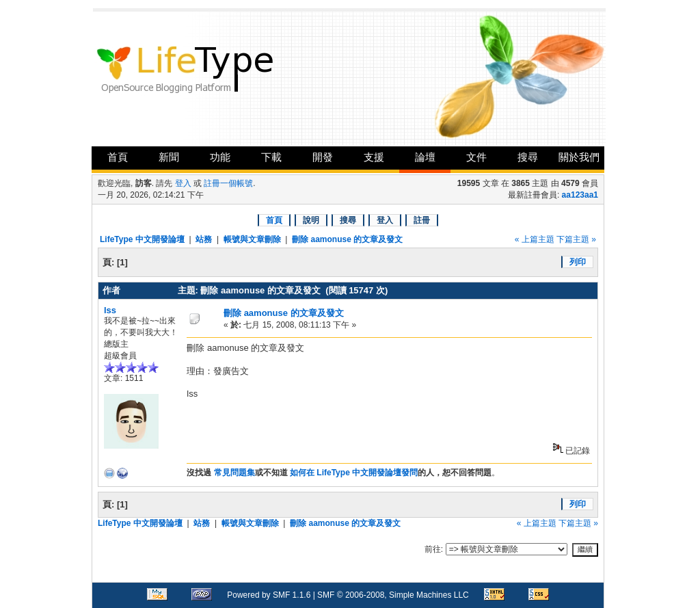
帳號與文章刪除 (252, 239)
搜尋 (528, 157)
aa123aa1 (580, 195)
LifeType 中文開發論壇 (142, 239)
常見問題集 (234, 473)
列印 (578, 262)
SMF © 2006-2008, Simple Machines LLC (393, 595)
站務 (204, 239)
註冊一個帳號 (228, 183)
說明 (311, 220)
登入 (183, 183)
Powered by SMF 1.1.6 (269, 595)
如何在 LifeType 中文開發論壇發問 (354, 473)
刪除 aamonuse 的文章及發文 (347, 239)
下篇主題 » (576, 239)
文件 (476, 157)
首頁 (118, 157)
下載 (271, 157)
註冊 (422, 220)
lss (110, 310)
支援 (374, 157)
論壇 (425, 157)
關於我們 (579, 157)
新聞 (169, 157)
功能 (220, 157)
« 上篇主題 (535, 239)
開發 (323, 157)
